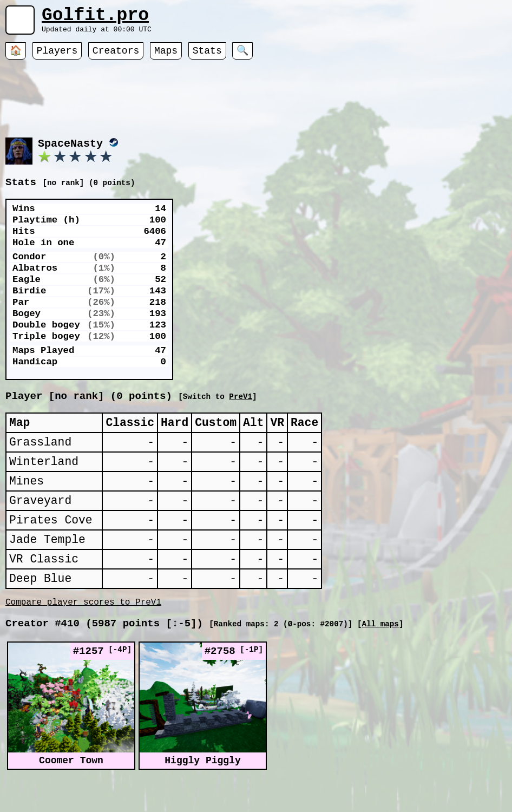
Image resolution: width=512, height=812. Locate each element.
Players (57, 57)
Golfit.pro (95, 18)
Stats (207, 57)
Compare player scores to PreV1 (83, 641)
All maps (380, 666)
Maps (166, 57)
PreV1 (350, 410)
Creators (116, 57)
